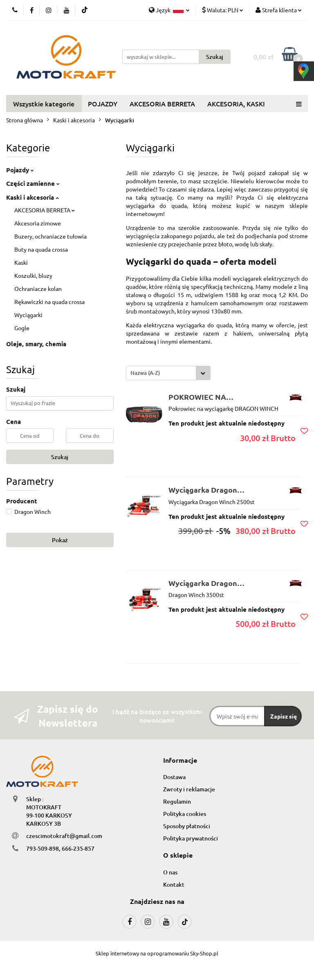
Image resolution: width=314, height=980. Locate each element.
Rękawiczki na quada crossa (49, 302)
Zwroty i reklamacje (189, 789)
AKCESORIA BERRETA (162, 104)
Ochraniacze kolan (38, 288)
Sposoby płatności (187, 826)
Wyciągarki (28, 315)
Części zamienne (33, 183)
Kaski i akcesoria (33, 197)
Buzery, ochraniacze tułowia (50, 236)
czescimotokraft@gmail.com (64, 836)
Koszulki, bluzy (33, 275)
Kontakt (174, 884)
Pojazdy (20, 170)
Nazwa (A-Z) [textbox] (145, 373)
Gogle (22, 328)
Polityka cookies (185, 814)
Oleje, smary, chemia (36, 344)
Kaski (21, 262)
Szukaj (60, 457)
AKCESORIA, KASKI (236, 104)
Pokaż (60, 540)
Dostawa (174, 777)
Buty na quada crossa (41, 249)
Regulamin (177, 801)
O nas (170, 872)
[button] (180, 760)
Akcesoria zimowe (38, 223)
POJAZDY (103, 104)
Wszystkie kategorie (44, 104)
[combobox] (168, 373)
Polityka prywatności (191, 838)
